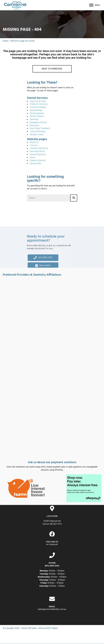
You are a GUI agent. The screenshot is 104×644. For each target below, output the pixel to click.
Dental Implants (37, 113)
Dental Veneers (37, 116)
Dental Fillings (36, 110)
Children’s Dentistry (39, 104)
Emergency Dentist (38, 122)
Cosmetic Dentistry (39, 148)
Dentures (34, 119)
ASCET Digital (52, 628)
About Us (34, 142)
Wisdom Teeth (37, 135)
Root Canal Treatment (40, 128)
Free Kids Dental (37, 151)
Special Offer (36, 164)
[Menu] (95, 5)
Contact (34, 145)
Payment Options (38, 161)
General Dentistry (38, 155)
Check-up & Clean (38, 101)
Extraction (35, 126)
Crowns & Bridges (38, 107)
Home (5, 41)
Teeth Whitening (38, 132)
